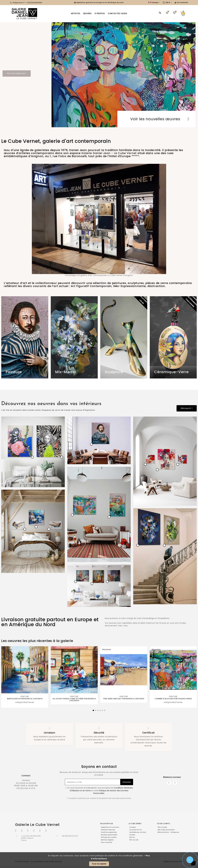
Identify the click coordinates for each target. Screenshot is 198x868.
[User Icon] (181, 3)
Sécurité (99, 733)
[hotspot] (32, 457)
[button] (3, 679)
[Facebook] (169, 783)
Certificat (148, 733)
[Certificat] (148, 728)
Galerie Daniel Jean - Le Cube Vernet (109, 153)
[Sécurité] (99, 728)
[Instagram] (175, 783)
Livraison (50, 733)
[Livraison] (49, 728)
